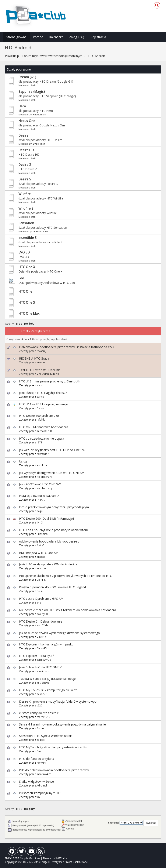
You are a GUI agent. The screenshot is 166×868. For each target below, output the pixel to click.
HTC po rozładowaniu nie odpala (42, 438)
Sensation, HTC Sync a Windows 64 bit (45, 736)
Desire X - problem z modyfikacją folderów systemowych (58, 701)
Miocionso (43, 671)
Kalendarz (56, 37)
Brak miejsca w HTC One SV (38, 553)
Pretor (40, 408)
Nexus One (27, 121)
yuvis (40, 385)
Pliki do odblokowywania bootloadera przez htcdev (54, 770)
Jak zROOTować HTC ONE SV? (40, 484)
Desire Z (25, 165)
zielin (40, 591)
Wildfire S (26, 208)
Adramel (42, 785)
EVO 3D (24, 252)
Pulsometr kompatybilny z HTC (40, 793)
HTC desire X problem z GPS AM (41, 599)
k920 (39, 705)
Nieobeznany (44, 477)
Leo (21, 278)
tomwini (41, 763)
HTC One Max (29, 314)
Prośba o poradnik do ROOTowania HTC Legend (52, 587)
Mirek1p (41, 637)
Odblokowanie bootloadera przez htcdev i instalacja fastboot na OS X (67, 347)
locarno (41, 568)
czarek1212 (43, 717)
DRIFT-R (41, 580)
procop (41, 557)
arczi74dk (42, 625)
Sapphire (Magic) (32, 92)
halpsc (40, 740)
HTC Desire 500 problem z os (39, 416)
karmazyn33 (44, 660)
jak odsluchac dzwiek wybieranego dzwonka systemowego (59, 633)
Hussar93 (42, 534)
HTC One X (27, 267)
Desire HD (26, 150)
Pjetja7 (40, 545)
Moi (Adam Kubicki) (48, 374)
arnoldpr (42, 465)
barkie (40, 397)
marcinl (41, 362)
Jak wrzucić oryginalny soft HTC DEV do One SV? (52, 450)
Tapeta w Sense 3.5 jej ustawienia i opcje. (48, 679)
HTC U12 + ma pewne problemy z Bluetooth (50, 381)
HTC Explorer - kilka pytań (37, 656)
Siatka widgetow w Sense (36, 781)
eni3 (39, 602)
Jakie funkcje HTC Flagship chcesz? (43, 393)
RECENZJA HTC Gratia (34, 358)
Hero (22, 106)
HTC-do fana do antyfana (37, 759)
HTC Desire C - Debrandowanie (41, 621)
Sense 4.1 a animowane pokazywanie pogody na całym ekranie (62, 724)
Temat (24, 331)
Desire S (25, 179)
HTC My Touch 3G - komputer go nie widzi (48, 690)
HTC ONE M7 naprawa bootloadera (44, 427)
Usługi (23, 461)
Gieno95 (42, 648)
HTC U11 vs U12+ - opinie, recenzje (43, 404)
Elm (39, 751)
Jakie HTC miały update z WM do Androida (48, 564)
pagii (40, 511)
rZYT (39, 442)
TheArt (40, 500)
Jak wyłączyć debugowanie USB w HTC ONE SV (51, 473)
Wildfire (25, 194)
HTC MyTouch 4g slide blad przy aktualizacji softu (53, 747)
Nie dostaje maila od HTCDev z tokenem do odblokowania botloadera (68, 610)
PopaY (40, 728)
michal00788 (44, 431)
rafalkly (41, 419)
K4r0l (40, 522)
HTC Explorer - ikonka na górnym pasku (46, 644)
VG (38, 797)
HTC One (25, 291)
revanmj (41, 351)
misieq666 (43, 682)
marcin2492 (44, 774)
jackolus (37, 231)
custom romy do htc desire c (39, 713)
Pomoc (38, 37)
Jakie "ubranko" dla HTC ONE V (40, 667)
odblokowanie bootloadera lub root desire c (49, 541)
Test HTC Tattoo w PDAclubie (40, 370)
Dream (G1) (27, 77)
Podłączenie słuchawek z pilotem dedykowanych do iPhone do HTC (66, 576)
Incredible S (28, 238)
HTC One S (27, 302)
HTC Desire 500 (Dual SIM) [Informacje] (46, 518)
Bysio (36, 144)
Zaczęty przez (40, 331)
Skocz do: (114, 823)
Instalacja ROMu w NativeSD (39, 496)
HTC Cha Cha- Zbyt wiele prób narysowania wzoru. (54, 530)
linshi (33, 85)
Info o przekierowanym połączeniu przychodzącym (54, 507)
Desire (23, 135)
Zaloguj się (77, 37)
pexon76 (42, 694)
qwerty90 (42, 614)
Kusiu (36, 115)
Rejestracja (98, 37)
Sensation (26, 223)
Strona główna (16, 37)
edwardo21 (43, 454)
